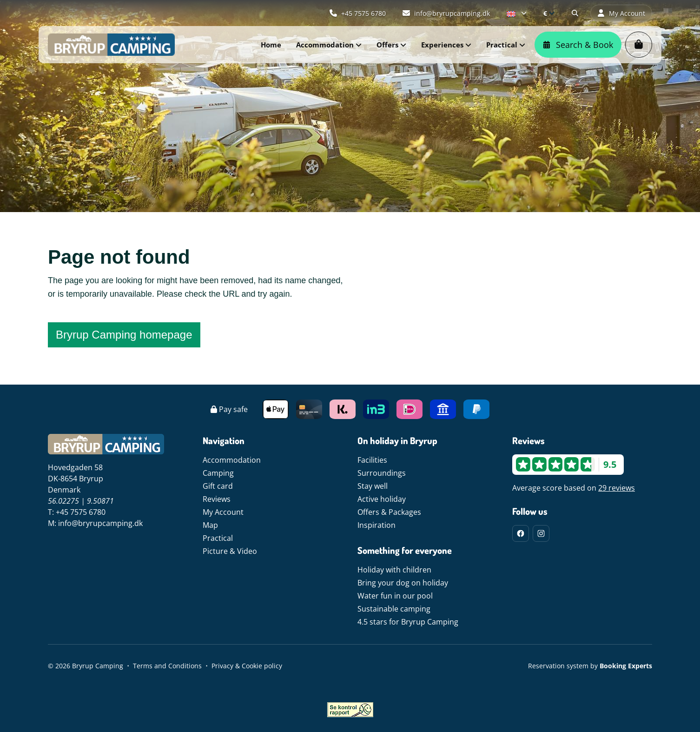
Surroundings (382, 473)
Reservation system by (590, 666)
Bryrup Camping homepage (124, 335)
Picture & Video (230, 551)
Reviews (217, 499)
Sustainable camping (394, 609)
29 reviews (617, 488)
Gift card (218, 486)
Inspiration (376, 525)
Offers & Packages (389, 512)
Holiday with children (394, 570)
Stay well (373, 486)
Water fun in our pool (395, 596)
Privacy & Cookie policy (247, 666)
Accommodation (232, 460)
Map (210, 525)
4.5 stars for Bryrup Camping (408, 622)
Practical (218, 538)
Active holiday (382, 499)
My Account (223, 512)
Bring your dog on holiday (403, 583)
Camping (218, 473)
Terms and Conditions (167, 666)
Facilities (372, 460)
